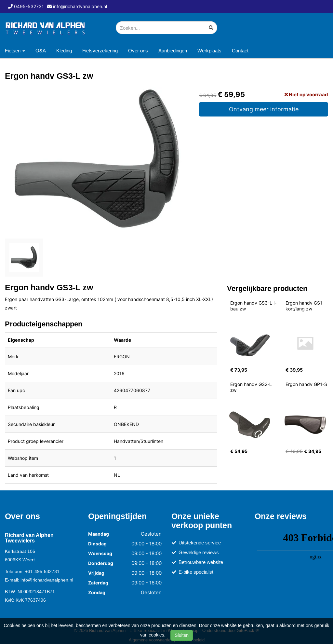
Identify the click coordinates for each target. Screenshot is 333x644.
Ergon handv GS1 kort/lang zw (305, 306)
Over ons (138, 51)
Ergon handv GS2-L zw (252, 387)
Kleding (64, 51)
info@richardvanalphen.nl (47, 580)
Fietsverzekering (100, 51)
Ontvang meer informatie (264, 109)
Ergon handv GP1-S (306, 384)
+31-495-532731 (42, 571)
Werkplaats (209, 51)
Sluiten (182, 635)
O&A (41, 51)
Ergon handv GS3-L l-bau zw (253, 306)
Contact (240, 51)
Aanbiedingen (173, 51)
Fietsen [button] (15, 51)
